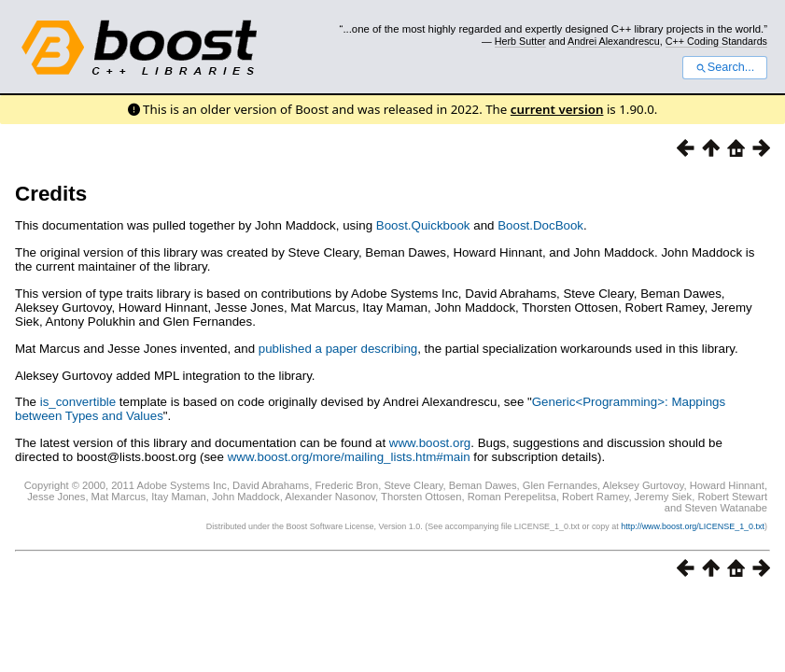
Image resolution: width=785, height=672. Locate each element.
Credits (51, 194)
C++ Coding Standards (716, 41)
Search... (725, 67)
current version (557, 109)
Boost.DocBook (540, 225)
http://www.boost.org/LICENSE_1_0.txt (693, 526)
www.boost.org (430, 443)
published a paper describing (338, 349)
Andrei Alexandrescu (614, 41)
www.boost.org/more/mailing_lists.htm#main (349, 457)
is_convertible (78, 402)
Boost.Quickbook (423, 225)
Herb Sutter (520, 41)
